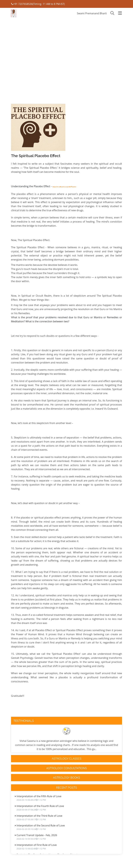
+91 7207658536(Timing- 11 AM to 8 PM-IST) (38, 4)
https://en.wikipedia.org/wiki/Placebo (64, 187)
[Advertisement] (66, 71)
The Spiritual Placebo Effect (36, 156)
